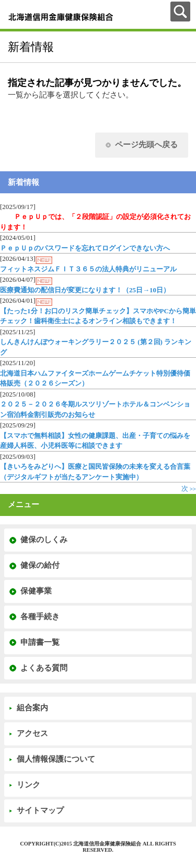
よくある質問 (44, 668)
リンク (28, 785)
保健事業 (36, 591)
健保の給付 (40, 565)
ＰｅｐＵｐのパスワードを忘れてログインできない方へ (85, 248)
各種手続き (40, 617)
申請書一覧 (40, 642)
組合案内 (32, 708)
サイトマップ (40, 810)
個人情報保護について (56, 759)
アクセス (32, 733)
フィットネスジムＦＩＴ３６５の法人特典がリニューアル (88, 269)
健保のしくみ (44, 540)
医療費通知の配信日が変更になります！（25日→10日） (85, 290)
